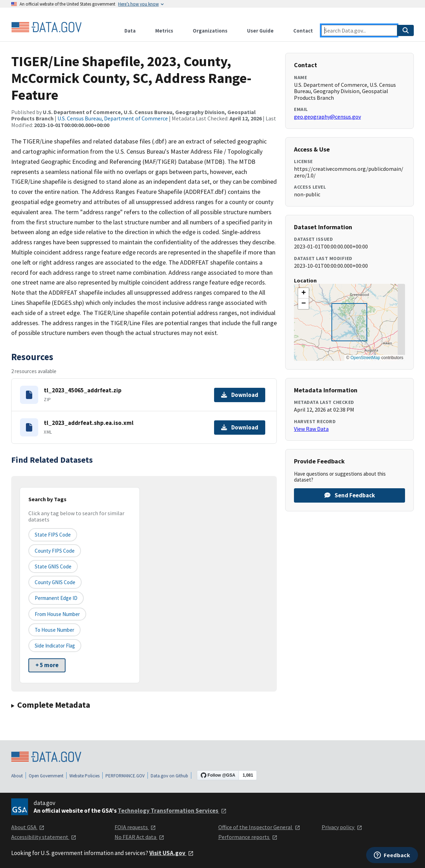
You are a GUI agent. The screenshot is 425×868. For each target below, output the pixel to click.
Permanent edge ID (56, 598)
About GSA (28, 827)
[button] (303, 293)
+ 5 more (47, 665)
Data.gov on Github (169, 776)
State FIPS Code (53, 535)
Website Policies (84, 776)
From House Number (57, 614)
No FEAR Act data (139, 837)
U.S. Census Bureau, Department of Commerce (113, 118)
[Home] (46, 27)
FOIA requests (135, 827)
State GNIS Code (53, 566)
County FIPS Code (55, 551)
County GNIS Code (55, 582)
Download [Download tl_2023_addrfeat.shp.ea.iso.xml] (240, 427)
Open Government (46, 776)
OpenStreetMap (365, 358)
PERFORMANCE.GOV (125, 776)
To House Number (54, 630)
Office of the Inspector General (259, 827)
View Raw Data (311, 429)
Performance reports (248, 837)
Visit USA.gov (172, 853)
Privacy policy (342, 827)
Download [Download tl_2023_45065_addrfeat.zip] (240, 395)
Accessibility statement (44, 837)
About (17, 776)
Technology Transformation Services (172, 811)
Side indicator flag (55, 646)
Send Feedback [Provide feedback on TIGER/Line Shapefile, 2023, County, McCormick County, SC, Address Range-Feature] (350, 495)
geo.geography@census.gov (327, 117)
